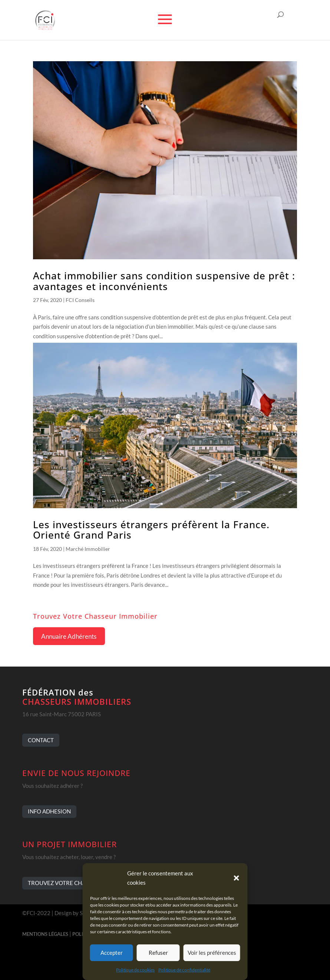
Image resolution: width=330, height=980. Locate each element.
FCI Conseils (80, 300)
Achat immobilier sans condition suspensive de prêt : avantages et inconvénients (164, 281)
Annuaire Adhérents (69, 636)
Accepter (112, 953)
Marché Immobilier (88, 549)
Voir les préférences (212, 953)
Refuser (158, 953)
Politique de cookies (135, 970)
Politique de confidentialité (184, 970)
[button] (237, 878)
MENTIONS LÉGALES (45, 934)
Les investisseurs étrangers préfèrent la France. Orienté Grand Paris (151, 530)
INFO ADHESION (49, 811)
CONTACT (41, 740)
